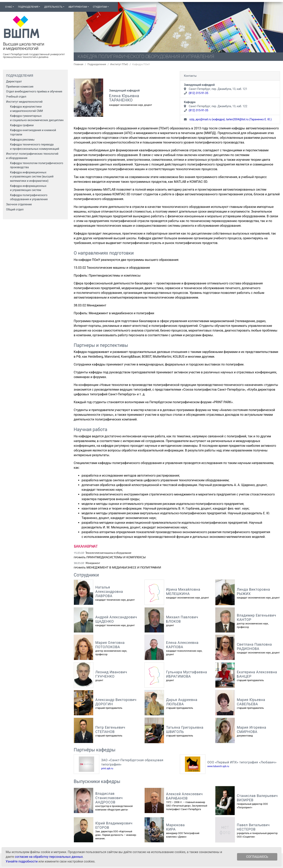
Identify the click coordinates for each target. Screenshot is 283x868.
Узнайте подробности (22, 861)
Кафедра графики (22, 125)
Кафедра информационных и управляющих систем (28, 188)
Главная (79, 64)
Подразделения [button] (28, 7)
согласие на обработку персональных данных (49, 857)
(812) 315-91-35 (198, 93)
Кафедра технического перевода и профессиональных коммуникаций (35, 147)
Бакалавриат (86, 546)
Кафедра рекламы (22, 140)
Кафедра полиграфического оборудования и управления (29, 197)
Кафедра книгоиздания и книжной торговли (33, 132)
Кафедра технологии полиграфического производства (37, 165)
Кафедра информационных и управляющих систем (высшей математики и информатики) (32, 177)
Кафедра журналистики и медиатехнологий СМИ (26, 109)
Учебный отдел (16, 97)
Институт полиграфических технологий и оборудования (32, 156)
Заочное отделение (19, 204)
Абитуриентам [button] (78, 7)
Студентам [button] (100, 7)
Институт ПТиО (119, 64)
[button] (113, 5)
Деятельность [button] (53, 7)
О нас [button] (9, 7)
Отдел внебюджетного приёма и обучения (34, 92)
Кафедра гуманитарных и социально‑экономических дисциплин (37, 118)
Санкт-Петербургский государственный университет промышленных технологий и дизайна (34, 56)
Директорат (14, 82)
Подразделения (97, 64)
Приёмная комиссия (20, 87)
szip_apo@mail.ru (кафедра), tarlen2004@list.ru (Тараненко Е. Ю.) (230, 119)
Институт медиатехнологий (24, 102)
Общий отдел (15, 210)
